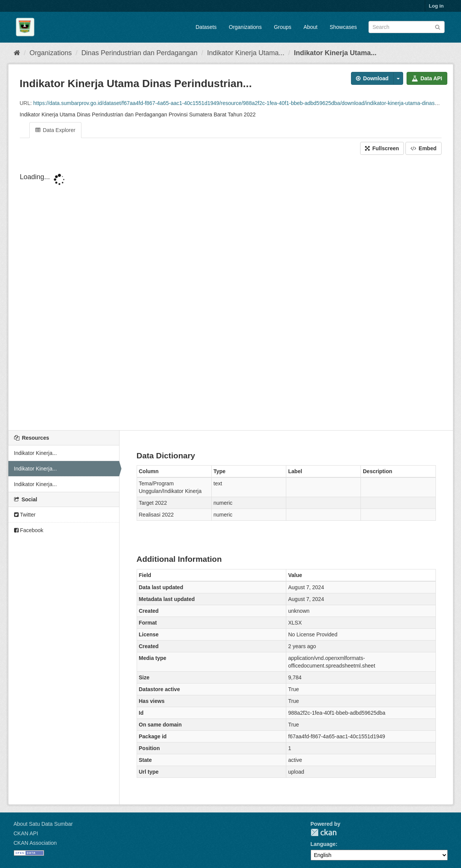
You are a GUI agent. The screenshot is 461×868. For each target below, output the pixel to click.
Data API (427, 78)
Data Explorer (55, 130)
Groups (282, 27)
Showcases (343, 27)
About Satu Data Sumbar (43, 824)
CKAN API (26, 833)
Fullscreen (382, 148)
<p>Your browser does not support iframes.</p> (231, 293)
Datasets (206, 27)
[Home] (17, 53)
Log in (436, 6)
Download (372, 78)
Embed (424, 148)
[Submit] (438, 26)
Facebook (29, 530)
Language (323, 844)
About (310, 27)
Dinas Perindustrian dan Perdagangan (140, 53)
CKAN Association (35, 843)
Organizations (245, 27)
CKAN (324, 832)
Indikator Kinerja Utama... (246, 53)
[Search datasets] (407, 27)
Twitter (25, 515)
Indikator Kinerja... (36, 453)
